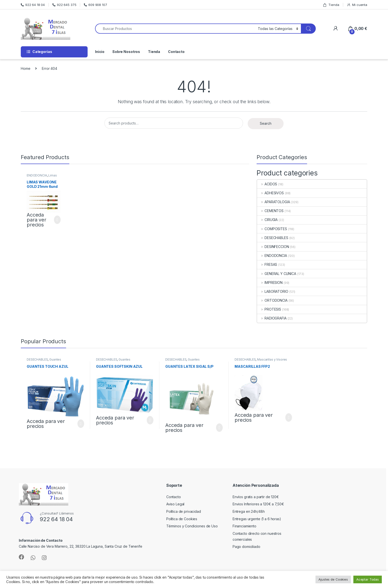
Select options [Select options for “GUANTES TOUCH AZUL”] (81, 424)
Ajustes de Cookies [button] (333, 579)
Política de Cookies (182, 519)
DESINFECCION (273, 247)
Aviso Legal (175, 504)
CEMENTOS (270, 211)
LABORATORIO (273, 291)
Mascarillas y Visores (272, 359)
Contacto (176, 52)
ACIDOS (267, 184)
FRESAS (267, 264)
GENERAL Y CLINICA (277, 274)
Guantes (55, 359)
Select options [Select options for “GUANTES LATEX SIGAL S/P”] (219, 428)
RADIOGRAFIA (272, 318)
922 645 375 (64, 5)
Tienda (331, 5)
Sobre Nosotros (126, 52)
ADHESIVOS (270, 193)
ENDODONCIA (37, 175)
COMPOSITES (272, 229)
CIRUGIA (267, 220)
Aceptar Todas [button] (368, 579)
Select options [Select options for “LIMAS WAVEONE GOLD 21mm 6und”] (57, 220)
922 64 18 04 (33, 5)
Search (266, 123)
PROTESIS (269, 309)
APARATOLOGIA (273, 202)
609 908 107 (95, 5)
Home (25, 68)
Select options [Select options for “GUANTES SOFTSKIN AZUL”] (150, 420)
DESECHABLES (273, 238)
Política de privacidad (184, 511)
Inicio (100, 52)
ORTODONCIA (272, 300)
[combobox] (175, 29)
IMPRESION (270, 282)
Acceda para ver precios (36, 220)
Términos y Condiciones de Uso (192, 526)
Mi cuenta (357, 5)
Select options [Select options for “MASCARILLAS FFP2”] (289, 417)
